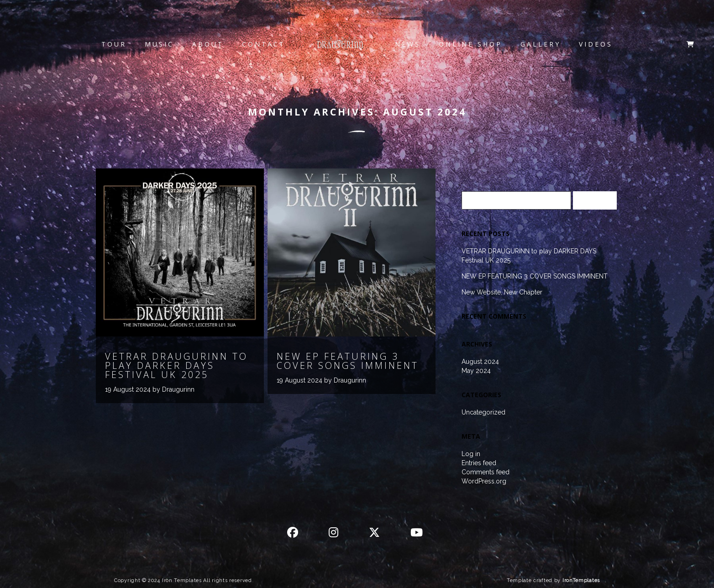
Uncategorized (483, 412)
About (208, 44)
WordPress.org (484, 481)
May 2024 (476, 371)
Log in (471, 454)
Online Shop (470, 44)
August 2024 (480, 362)
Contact (264, 44)
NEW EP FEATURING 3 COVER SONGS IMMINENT (535, 276)
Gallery (541, 44)
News (408, 44)
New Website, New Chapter (502, 292)
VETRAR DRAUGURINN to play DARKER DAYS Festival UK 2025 (529, 256)
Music (159, 44)
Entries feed (479, 463)
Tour (114, 44)
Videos (596, 44)
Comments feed (486, 472)
